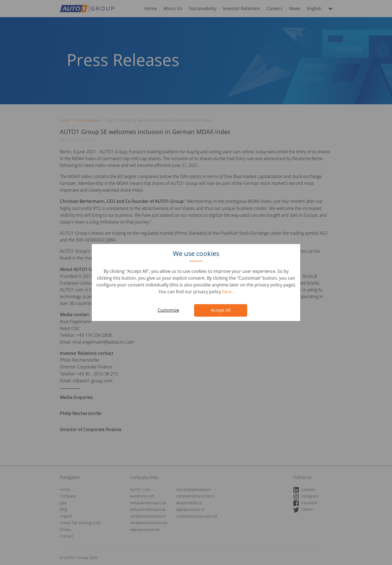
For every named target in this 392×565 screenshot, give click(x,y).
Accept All (221, 310)
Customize (168, 310)
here (227, 292)
